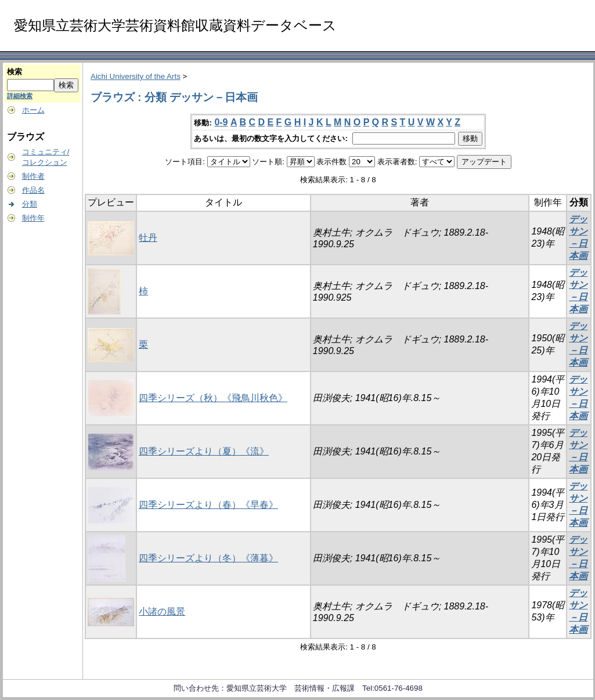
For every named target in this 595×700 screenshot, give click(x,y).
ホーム (33, 110)
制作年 (33, 218)
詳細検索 (20, 96)
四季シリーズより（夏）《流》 (204, 451)
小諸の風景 (162, 611)
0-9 (221, 122)
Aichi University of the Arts (136, 76)
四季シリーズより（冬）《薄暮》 (208, 558)
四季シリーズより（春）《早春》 (208, 505)
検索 (15, 72)
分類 (30, 204)
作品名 (33, 190)
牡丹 (148, 238)
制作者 (33, 176)
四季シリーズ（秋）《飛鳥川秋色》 (213, 398)
